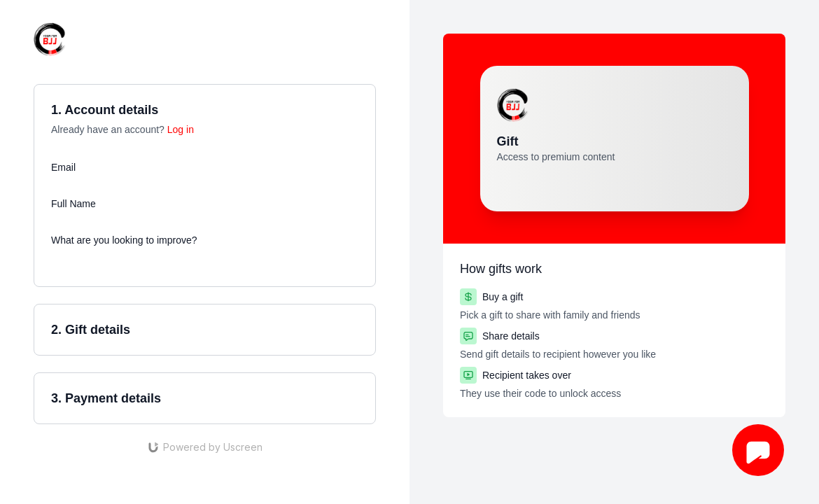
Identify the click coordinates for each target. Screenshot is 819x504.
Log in (181, 129)
